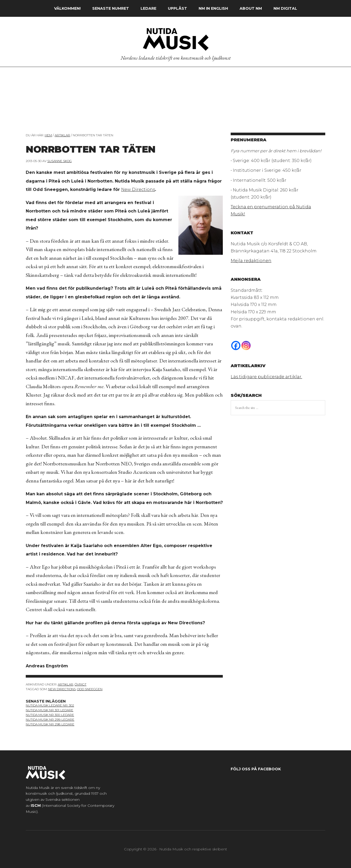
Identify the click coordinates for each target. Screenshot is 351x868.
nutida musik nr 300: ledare (50, 715)
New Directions (138, 189)
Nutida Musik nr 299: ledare (50, 719)
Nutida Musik (175, 39)
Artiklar (66, 684)
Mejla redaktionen (251, 261)
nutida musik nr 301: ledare (50, 710)
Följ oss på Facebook (256, 769)
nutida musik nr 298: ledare (50, 724)
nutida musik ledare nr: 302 (50, 705)
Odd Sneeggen (90, 689)
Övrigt (81, 684)
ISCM (36, 805)
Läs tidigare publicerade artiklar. (266, 377)
